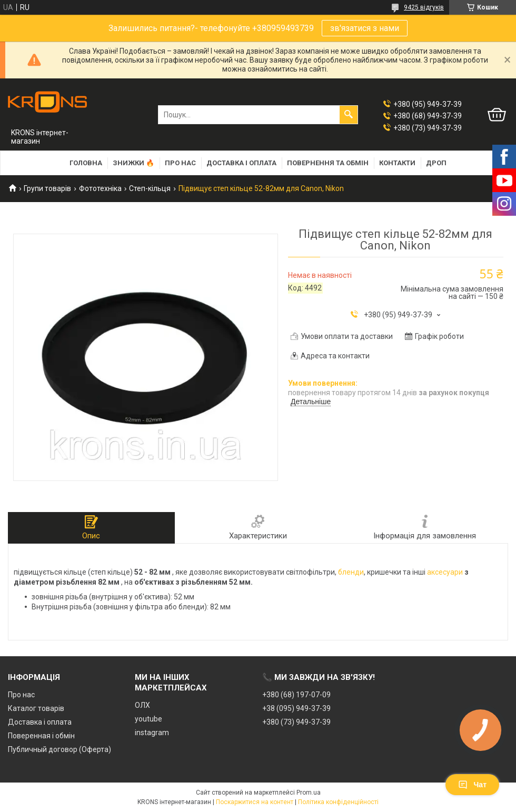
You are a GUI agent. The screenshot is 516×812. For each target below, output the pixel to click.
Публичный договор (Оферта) (59, 749)
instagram (152, 733)
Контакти (397, 163)
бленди (351, 572)
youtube (148, 719)
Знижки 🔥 (133, 163)
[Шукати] (349, 115)
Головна (86, 163)
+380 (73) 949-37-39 (296, 722)
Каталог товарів (36, 708)
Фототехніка (100, 188)
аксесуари (445, 572)
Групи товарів (47, 188)
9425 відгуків (424, 7)
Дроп (436, 163)
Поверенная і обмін (41, 736)
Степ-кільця (150, 188)
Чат (472, 785)
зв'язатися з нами (365, 28)
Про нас (180, 163)
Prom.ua (309, 793)
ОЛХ (142, 705)
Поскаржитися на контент (255, 802)
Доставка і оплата (241, 163)
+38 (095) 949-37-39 (296, 708)
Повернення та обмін (328, 163)
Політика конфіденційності (338, 802)
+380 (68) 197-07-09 (296, 695)
